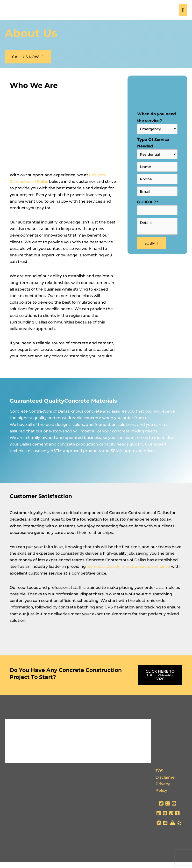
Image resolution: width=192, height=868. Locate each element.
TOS (159, 777)
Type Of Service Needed (157, 153)
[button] (28, 63)
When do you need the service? (157, 128)
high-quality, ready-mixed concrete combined (131, 572)
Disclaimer (166, 783)
